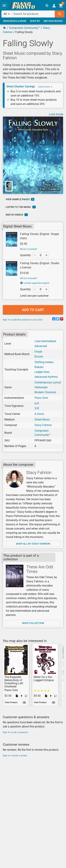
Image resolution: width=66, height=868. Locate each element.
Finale (38, 352)
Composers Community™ (24, 28)
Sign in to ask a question (15, 732)
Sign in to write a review (15, 756)
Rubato (39, 367)
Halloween (41, 387)
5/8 (37, 408)
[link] (23, 5)
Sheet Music (42, 419)
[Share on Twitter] (58, 319)
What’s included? (29, 249)
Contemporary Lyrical (48, 382)
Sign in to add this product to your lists (23, 320)
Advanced (41, 346)
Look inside (56, 114)
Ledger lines (42, 372)
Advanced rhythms (46, 377)
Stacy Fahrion (43, 425)
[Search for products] (33, 14)
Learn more (45, 87)
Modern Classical (45, 392)
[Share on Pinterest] (62, 319)
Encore (39, 357)
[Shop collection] (15, 576)
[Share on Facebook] (54, 319)
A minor (39, 414)
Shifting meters (44, 362)
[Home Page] (4, 28)
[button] (4, 5)
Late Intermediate (45, 341)
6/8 (37, 403)
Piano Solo (41, 398)
